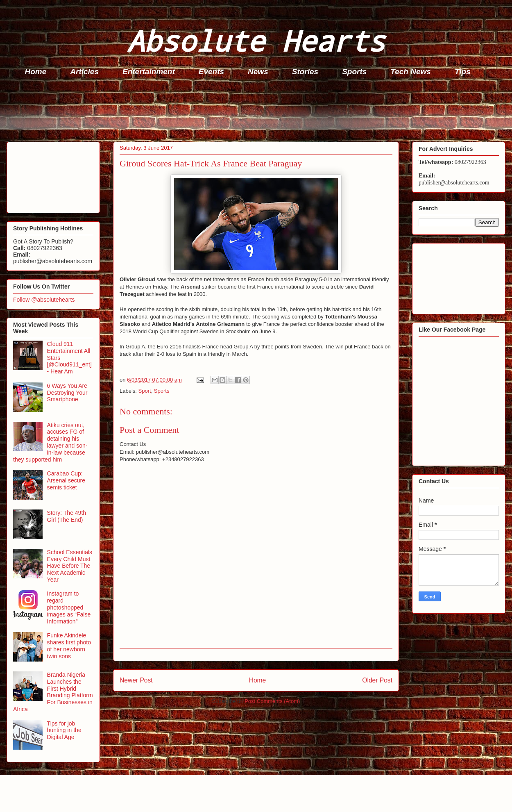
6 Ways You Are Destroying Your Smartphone (67, 393)
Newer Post (136, 680)
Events (211, 72)
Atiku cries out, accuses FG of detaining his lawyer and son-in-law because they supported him (50, 442)
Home (36, 72)
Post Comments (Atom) (272, 701)
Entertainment (149, 72)
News (258, 72)
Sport (145, 391)
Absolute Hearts (256, 40)
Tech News (411, 72)
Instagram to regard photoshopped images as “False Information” (69, 607)
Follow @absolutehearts (44, 300)
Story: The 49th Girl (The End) (67, 516)
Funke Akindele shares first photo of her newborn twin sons (69, 646)
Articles (84, 72)
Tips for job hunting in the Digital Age (64, 730)
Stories (305, 72)
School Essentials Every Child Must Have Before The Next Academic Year (70, 566)
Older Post (377, 680)
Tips (463, 72)
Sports (354, 72)
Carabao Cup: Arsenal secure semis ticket (66, 480)
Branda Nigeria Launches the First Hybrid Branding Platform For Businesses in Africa (53, 692)
